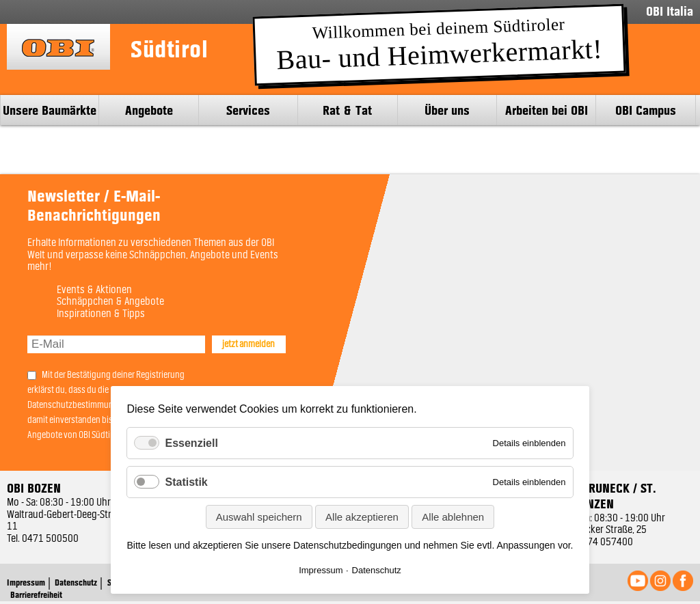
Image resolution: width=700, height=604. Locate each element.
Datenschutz (377, 570)
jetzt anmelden (248, 344)
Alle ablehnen (453, 517)
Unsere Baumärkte (50, 110)
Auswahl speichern (259, 517)
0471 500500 (50, 539)
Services (248, 110)
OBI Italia (670, 12)
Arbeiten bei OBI (547, 110)
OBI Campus (646, 110)
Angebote (149, 110)
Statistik (186, 482)
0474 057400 (605, 543)
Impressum (321, 570)
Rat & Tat (347, 110)
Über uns (447, 110)
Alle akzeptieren (362, 517)
